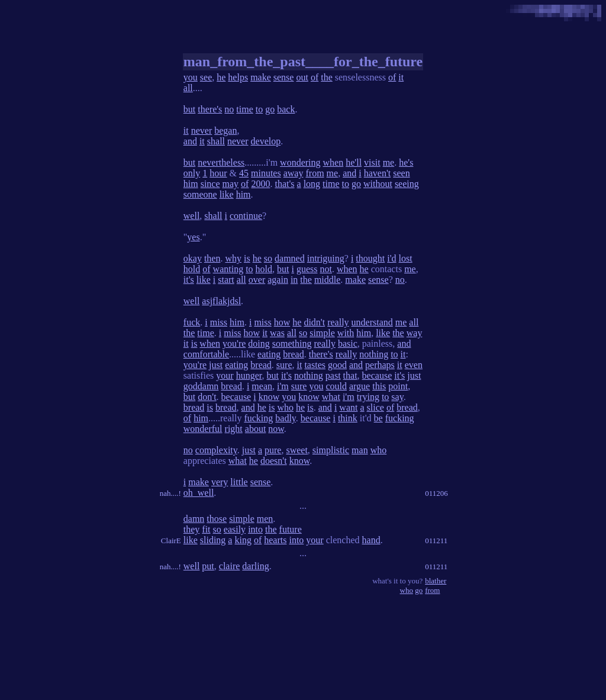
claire (230, 566)
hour (218, 173)
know (269, 397)
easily (235, 529)
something (292, 343)
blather (436, 581)
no (229, 109)
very (220, 482)
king (243, 540)
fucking (258, 418)
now (276, 429)
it (401, 77)
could (336, 386)
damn (194, 519)
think (348, 418)
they (192, 529)
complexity (216, 450)
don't (207, 397)
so (268, 258)
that (350, 375)
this (379, 386)
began (225, 130)
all (188, 88)
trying (368, 397)
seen (401, 173)
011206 (436, 493)
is (247, 258)
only (192, 173)
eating (269, 354)
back (286, 109)
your (225, 375)
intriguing (326, 258)
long (312, 184)
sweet (296, 450)
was (277, 333)
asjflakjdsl (221, 301)
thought (370, 258)
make (261, 77)
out (302, 77)
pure (273, 450)
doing (259, 343)
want (348, 407)
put (208, 566)
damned (290, 258)
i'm (283, 386)
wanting (228, 269)
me (389, 162)
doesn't (274, 461)
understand (372, 322)
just (216, 365)
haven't (378, 173)
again (278, 280)
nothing (374, 354)
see (206, 77)
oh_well (199, 493)
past (333, 375)
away (294, 173)
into (255, 529)
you (191, 77)
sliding (213, 540)
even (414, 365)
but (189, 109)
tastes (315, 365)
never (202, 130)
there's (210, 109)
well (192, 216)
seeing (407, 184)
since (210, 184)
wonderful (203, 429)
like (227, 194)
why (233, 258)
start (226, 280)
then (212, 258)
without (378, 184)
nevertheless (221, 162)
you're (234, 343)
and (190, 141)
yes (193, 237)
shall (216, 141)
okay (193, 258)
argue (360, 386)
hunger (249, 375)
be (378, 418)
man (360, 450)
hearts (275, 540)
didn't (314, 322)
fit (206, 529)
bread (294, 354)
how (282, 322)
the (327, 77)
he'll (354, 162)
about (256, 429)
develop (266, 141)
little (239, 482)
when (333, 162)
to (259, 109)
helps (238, 77)
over (257, 280)
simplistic (331, 450)
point (398, 386)
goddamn (201, 386)
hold (192, 269)
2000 (260, 184)
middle (327, 280)
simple (322, 333)
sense (284, 77)
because (377, 375)
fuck (192, 322)
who (285, 407)
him (191, 184)
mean (262, 386)
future (291, 529)
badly (286, 418)
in (294, 280)
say (397, 397)
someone (200, 194)
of (315, 77)
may (231, 184)
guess (307, 269)
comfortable (206, 354)
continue (246, 216)
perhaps (380, 365)
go (270, 109)
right (234, 429)
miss (219, 322)
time (244, 109)
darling (255, 566)
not (326, 269)
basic (348, 343)
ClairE (171, 541)
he (221, 77)
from (315, 173)
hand (371, 540)
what (331, 397)
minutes (266, 173)
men (265, 519)
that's (284, 184)
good (337, 365)
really (338, 322)
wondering (300, 162)
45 (244, 173)
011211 (436, 541)
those (217, 519)
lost (406, 258)
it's (189, 280)
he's (406, 162)
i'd (391, 258)
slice (375, 407)
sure (284, 365)
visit (372, 162)
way (415, 333)
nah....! (170, 493)
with (346, 333)
